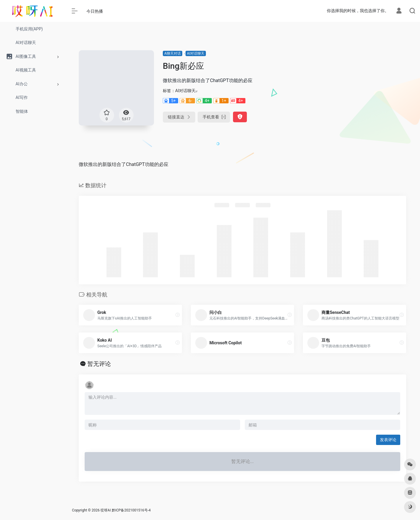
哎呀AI (106, 510)
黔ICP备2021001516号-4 (131, 510)
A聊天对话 (173, 53)
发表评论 (388, 440)
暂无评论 (99, 364)
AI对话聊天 (196, 53)
